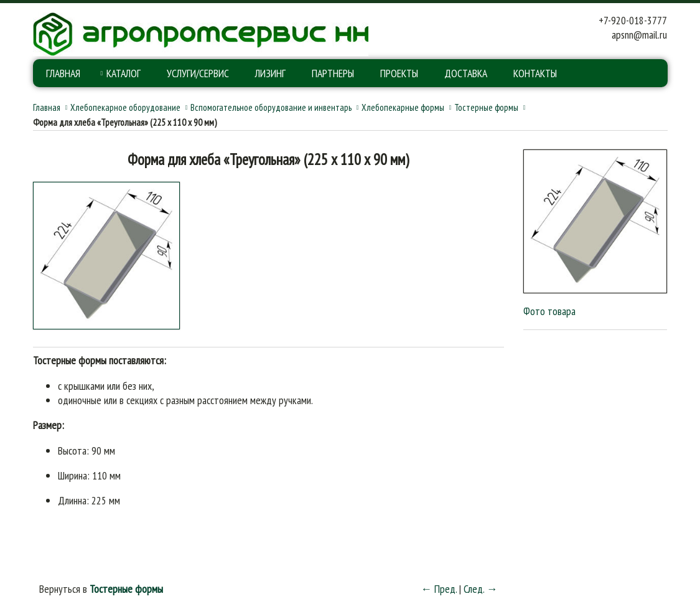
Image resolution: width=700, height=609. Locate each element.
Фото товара (549, 311)
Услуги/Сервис (198, 73)
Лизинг (270, 73)
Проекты (399, 73)
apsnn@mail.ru (639, 35)
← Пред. (439, 589)
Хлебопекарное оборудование (125, 107)
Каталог (124, 73)
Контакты (535, 73)
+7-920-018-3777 (633, 20)
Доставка (466, 73)
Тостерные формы (486, 107)
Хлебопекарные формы (403, 107)
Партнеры (333, 73)
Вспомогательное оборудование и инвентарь (271, 107)
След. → (481, 589)
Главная (63, 73)
